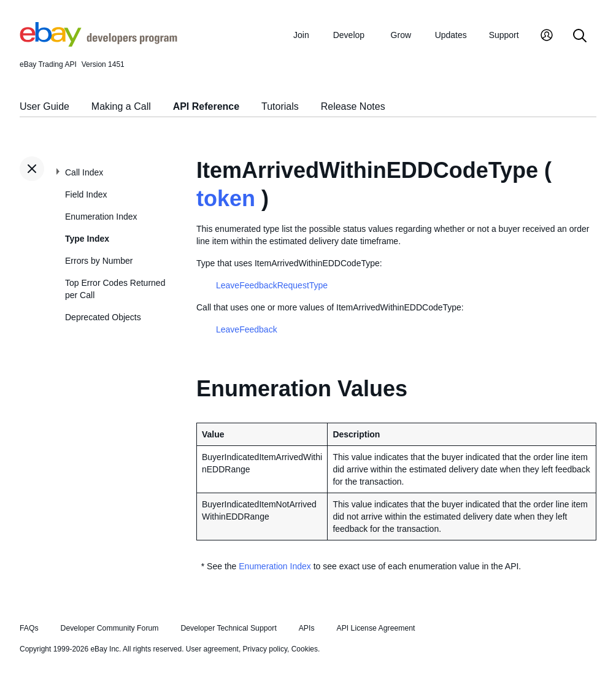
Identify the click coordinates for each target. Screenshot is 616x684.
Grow (401, 35)
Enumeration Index (101, 217)
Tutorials (280, 106)
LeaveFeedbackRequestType (272, 285)
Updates (451, 35)
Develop (349, 35)
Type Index (87, 239)
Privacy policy (265, 649)
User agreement (212, 649)
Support (504, 35)
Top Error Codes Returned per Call (115, 289)
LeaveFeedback (247, 329)
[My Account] (547, 37)
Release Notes (353, 106)
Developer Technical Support (228, 628)
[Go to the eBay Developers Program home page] (98, 44)
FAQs (29, 628)
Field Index (86, 194)
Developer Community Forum (110, 628)
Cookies (305, 649)
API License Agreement (375, 628)
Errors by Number (99, 261)
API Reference (206, 106)
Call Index (84, 172)
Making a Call (121, 106)
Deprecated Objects (103, 317)
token (226, 198)
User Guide (44, 106)
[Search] (580, 37)
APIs (307, 628)
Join (301, 35)
